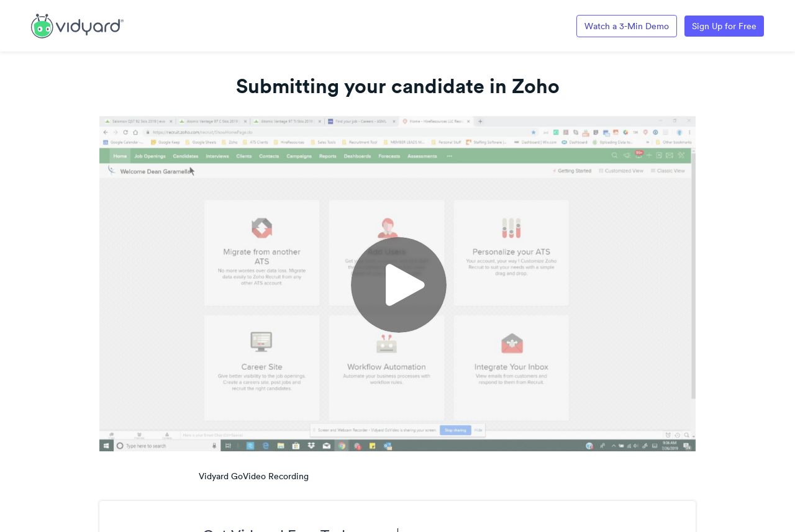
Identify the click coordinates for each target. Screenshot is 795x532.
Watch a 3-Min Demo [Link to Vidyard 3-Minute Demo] (627, 26)
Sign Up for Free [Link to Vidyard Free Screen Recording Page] (724, 26)
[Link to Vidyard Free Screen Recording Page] (77, 25)
